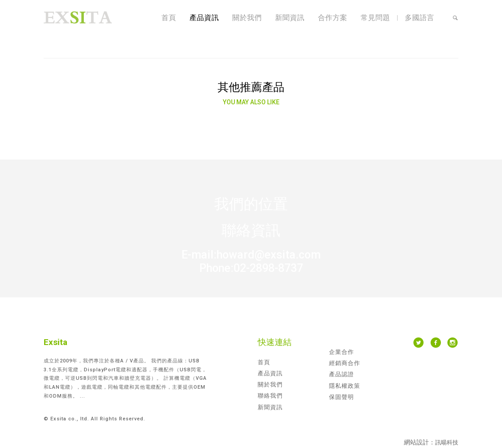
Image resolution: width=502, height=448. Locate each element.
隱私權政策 (345, 386)
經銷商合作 (345, 363)
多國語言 (420, 18)
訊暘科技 (447, 442)
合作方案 (333, 18)
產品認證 (342, 374)
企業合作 (342, 352)
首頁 (169, 18)
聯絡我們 (270, 396)
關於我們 (247, 18)
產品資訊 (204, 18)
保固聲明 (342, 397)
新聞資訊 (290, 18)
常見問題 (375, 18)
